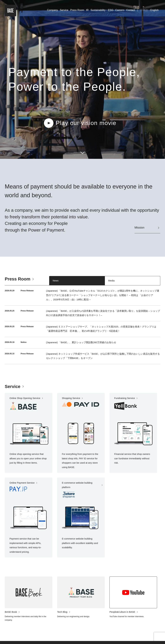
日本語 (144, 10)
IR (87, 10)
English (155, 10)
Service (64, 10)
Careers (120, 10)
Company (53, 10)
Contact (130, 10)
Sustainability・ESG (102, 10)
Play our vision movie (86, 123)
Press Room (77, 10)
